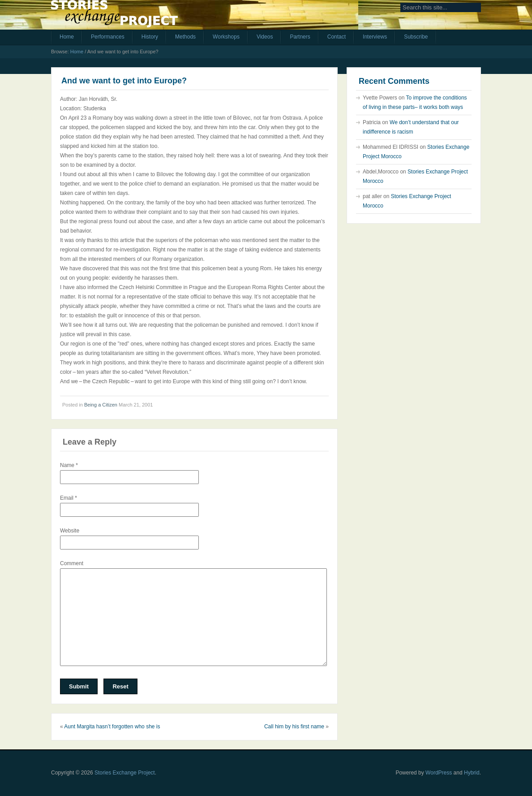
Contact (337, 37)
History (150, 37)
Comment (72, 563)
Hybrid (472, 773)
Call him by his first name (294, 727)
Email (69, 498)
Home (67, 37)
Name (69, 465)
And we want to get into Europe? (124, 81)
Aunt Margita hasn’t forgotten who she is (112, 727)
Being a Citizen (101, 405)
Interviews (375, 37)
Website (70, 531)
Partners (300, 37)
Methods (185, 37)
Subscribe (416, 37)
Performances (108, 37)
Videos (265, 37)
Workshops (226, 37)
